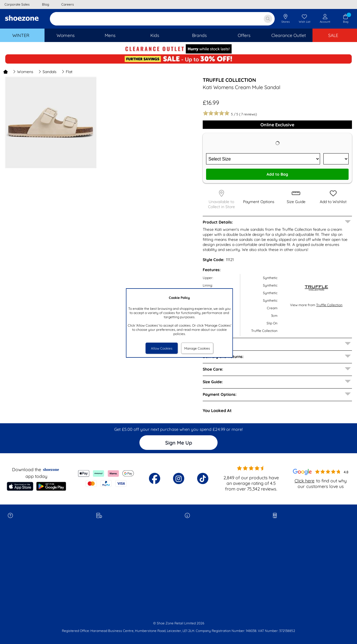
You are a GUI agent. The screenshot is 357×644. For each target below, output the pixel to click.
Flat (67, 72)
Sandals (47, 72)
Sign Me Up (179, 443)
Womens (23, 72)
